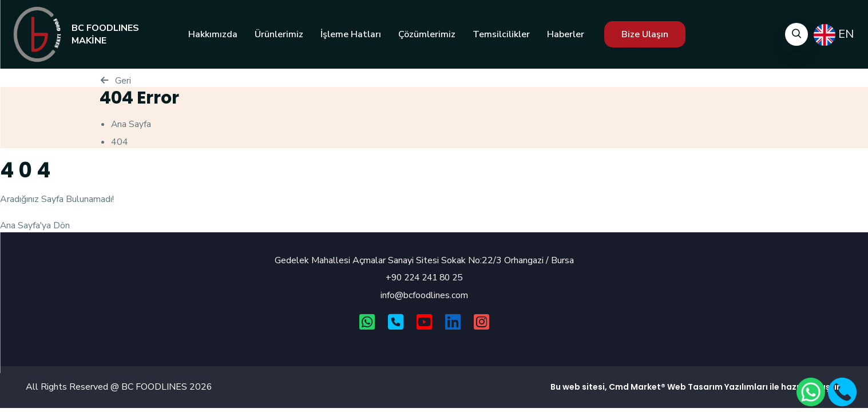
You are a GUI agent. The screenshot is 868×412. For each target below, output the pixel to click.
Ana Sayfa (131, 124)
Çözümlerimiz (427, 34)
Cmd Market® (637, 387)
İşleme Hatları (351, 34)
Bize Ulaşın (645, 34)
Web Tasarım (695, 387)
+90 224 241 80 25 (424, 278)
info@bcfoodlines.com (424, 295)
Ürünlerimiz (279, 34)
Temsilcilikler (501, 34)
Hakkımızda (213, 34)
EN (834, 35)
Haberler (566, 34)
